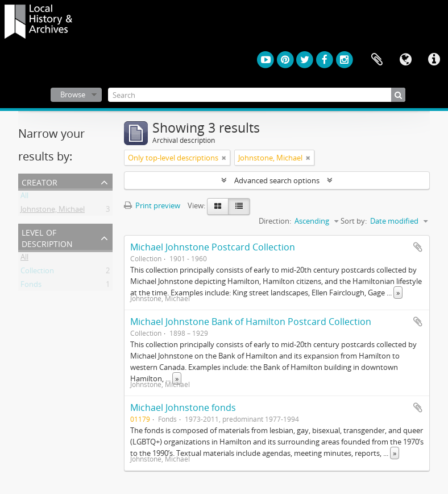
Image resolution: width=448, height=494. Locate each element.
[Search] (257, 95)
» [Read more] (398, 293)
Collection (37, 273)
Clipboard (377, 60)
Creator (40, 181)
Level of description (47, 237)
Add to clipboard (418, 247)
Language (405, 60)
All (24, 197)
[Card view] (218, 207)
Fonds (31, 286)
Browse (73, 94)
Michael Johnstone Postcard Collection (213, 247)
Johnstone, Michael (53, 211)
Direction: (275, 221)
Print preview (152, 205)
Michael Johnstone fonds (183, 407)
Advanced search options (277, 180)
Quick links (434, 60)
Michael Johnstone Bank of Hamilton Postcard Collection (251, 322)
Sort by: (354, 221)
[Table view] (239, 207)
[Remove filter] (224, 158)
